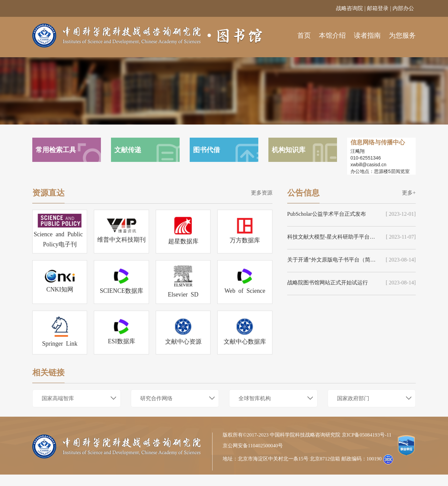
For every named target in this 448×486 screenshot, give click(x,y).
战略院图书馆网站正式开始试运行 (328, 283)
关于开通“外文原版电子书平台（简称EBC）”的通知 (332, 260)
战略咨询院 (349, 8)
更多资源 (262, 193)
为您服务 (402, 35)
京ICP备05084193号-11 (367, 435)
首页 (304, 35)
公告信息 (303, 193)
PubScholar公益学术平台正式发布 (327, 214)
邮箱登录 (378, 8)
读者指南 (367, 35)
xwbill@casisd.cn (368, 165)
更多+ (409, 193)
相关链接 (48, 373)
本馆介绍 (332, 35)
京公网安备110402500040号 (253, 446)
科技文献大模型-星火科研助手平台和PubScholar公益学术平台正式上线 (332, 237)
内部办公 (403, 8)
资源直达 (48, 193)
